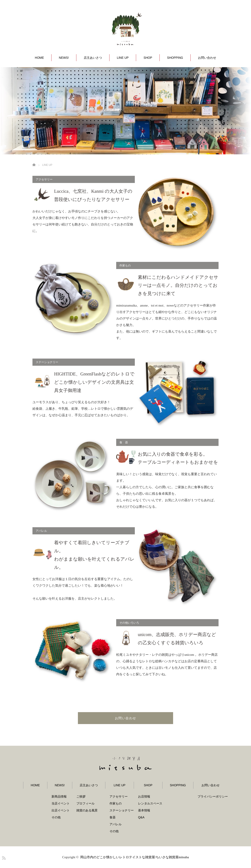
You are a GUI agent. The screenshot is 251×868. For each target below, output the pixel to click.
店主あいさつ (93, 58)
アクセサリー (119, 796)
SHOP (148, 58)
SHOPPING (175, 58)
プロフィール (85, 803)
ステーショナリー (122, 810)
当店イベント (61, 803)
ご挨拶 (81, 796)
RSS (3, 857)
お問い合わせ (207, 58)
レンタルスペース (150, 803)
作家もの (116, 803)
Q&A (141, 817)
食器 (113, 817)
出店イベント (61, 810)
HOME (39, 58)
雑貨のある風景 (87, 810)
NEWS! (64, 58)
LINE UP (123, 58)
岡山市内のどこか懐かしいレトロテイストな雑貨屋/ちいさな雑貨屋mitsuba (135, 857)
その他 (56, 817)
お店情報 (144, 796)
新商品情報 (59, 796)
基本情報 (144, 810)
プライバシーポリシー (213, 796)
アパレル (116, 824)
